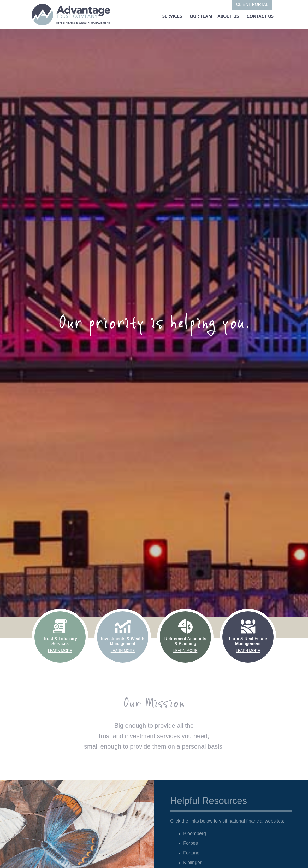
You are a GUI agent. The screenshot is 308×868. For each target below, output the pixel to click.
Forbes (191, 846)
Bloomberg (195, 836)
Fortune (191, 855)
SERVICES (172, 16)
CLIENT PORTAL (252, 5)
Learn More (60, 651)
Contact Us (260, 16)
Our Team (201, 16)
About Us (228, 16)
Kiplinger (192, 865)
